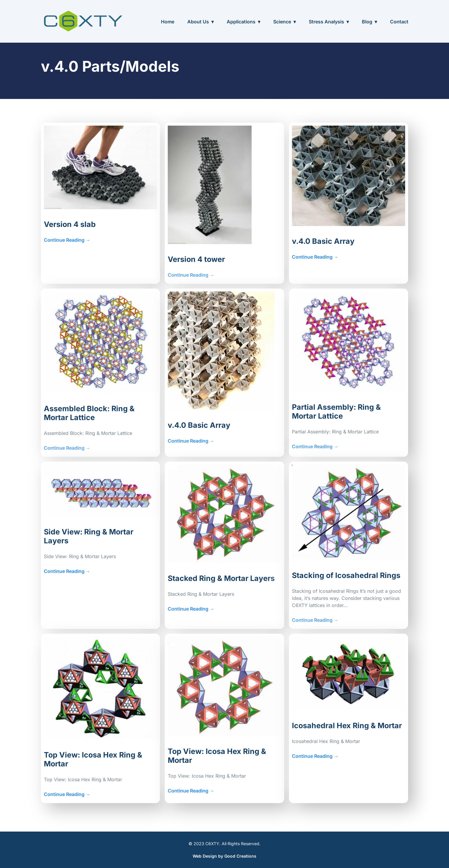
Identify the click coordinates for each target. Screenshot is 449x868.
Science (282, 22)
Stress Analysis (326, 22)
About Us (198, 22)
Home (168, 22)
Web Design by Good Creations (225, 856)
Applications (241, 22)
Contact (399, 22)
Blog (367, 22)
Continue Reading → (67, 240)
